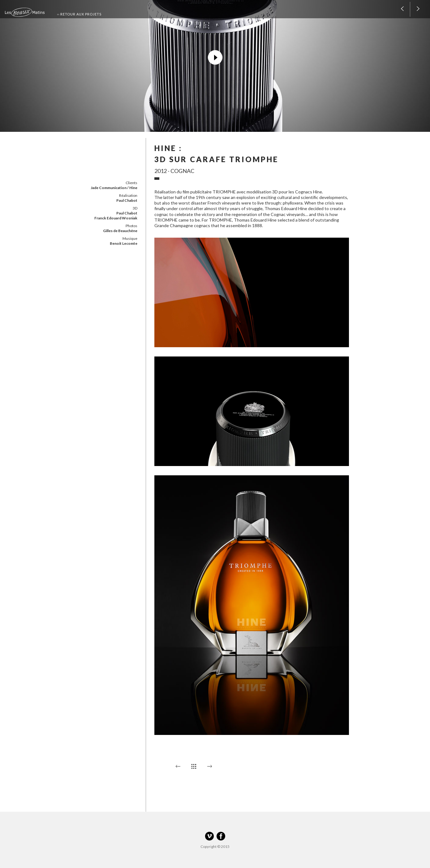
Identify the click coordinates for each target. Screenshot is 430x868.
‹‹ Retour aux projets (79, 14)
